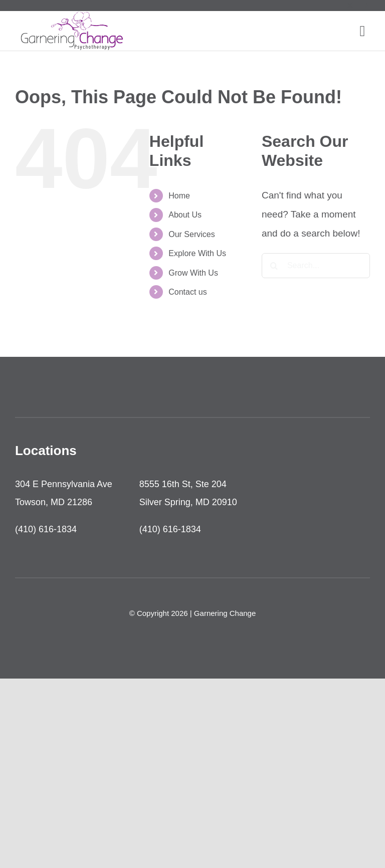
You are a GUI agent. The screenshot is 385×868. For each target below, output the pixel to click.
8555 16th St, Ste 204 (183, 484)
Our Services (191, 234)
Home (179, 196)
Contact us (187, 292)
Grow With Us (193, 273)
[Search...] (316, 266)
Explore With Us (197, 253)
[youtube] (367, 6)
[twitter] (350, 6)
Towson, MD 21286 (54, 502)
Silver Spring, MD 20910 (188, 502)
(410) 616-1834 (46, 529)
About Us (185, 215)
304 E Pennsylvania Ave (64, 484)
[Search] (274, 266)
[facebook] (334, 6)
